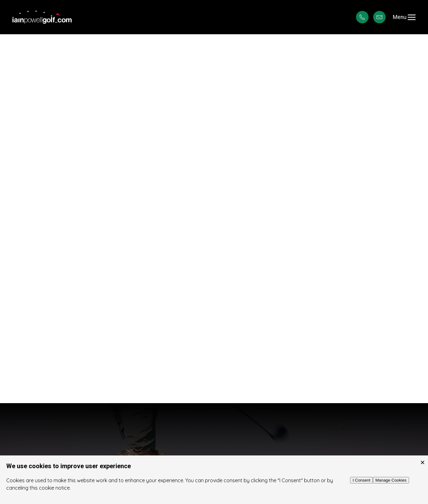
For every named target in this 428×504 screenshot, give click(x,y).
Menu (404, 17)
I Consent (361, 480)
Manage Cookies (391, 480)
